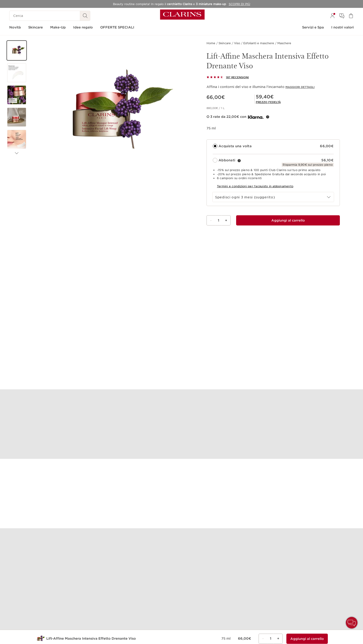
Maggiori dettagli (300, 87)
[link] (268, 102)
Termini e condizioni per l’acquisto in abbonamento (255, 186)
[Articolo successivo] (17, 153)
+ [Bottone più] (226, 220)
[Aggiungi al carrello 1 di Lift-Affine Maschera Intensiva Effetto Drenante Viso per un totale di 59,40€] (288, 220)
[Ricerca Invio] (85, 16)
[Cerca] (45, 16)
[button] (17, 50)
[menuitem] (332, 16)
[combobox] (273, 197)
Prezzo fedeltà (268, 102)
